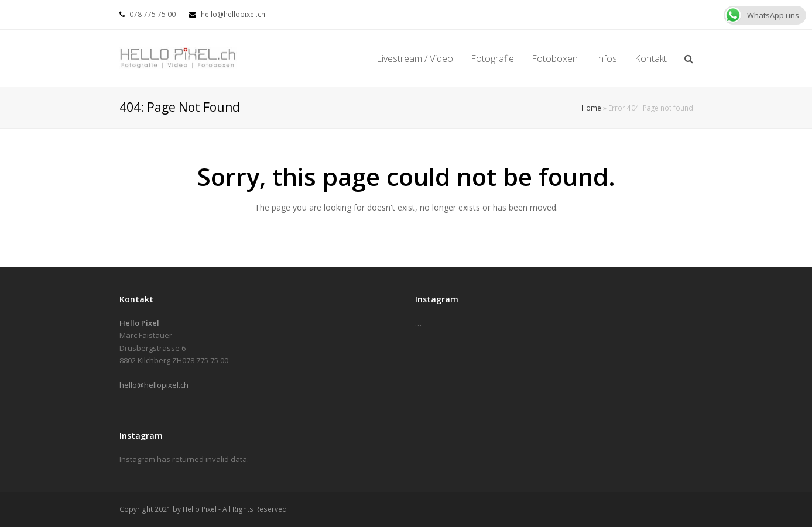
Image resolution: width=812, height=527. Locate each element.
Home (591, 108)
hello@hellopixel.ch (233, 14)
